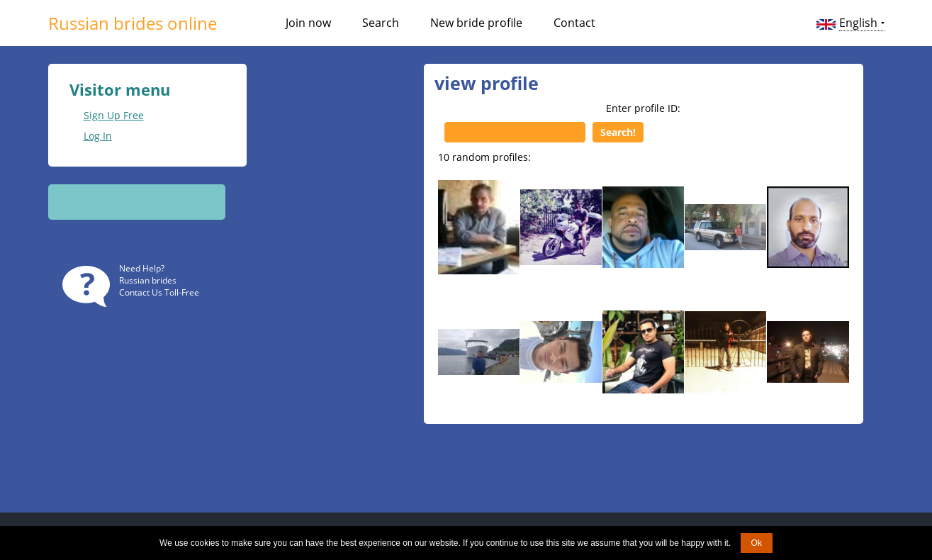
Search (381, 23)
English (858, 23)
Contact (574, 23)
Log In (98, 136)
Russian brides (148, 280)
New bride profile (476, 23)
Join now (308, 23)
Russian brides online (133, 23)
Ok (757, 543)
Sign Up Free (114, 115)
